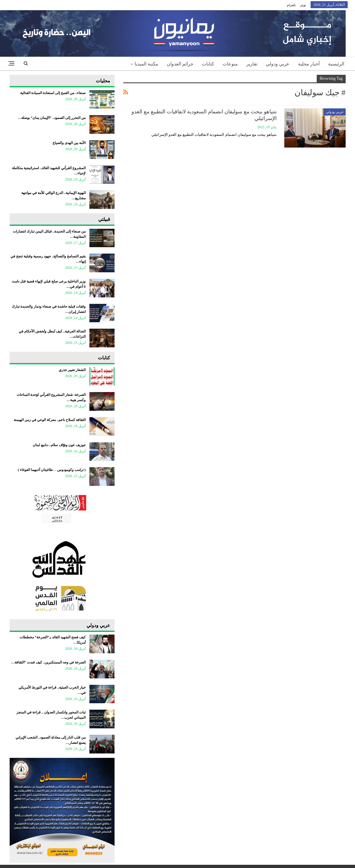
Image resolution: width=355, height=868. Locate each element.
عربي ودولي (278, 64)
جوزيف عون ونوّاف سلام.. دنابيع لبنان (59, 445)
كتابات (208, 64)
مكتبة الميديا (147, 64)
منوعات (230, 64)
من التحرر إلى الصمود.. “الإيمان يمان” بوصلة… (52, 118)
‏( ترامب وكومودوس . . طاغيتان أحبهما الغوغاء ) (52, 470)
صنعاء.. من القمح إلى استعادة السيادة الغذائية (53, 93)
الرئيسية (336, 64)
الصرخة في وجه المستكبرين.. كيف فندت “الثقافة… (48, 662)
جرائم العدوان (180, 64)
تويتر (303, 5)
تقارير (252, 64)
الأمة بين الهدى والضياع (69, 143)
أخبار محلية (309, 64)
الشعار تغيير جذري (72, 370)
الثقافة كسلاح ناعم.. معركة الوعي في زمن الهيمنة (50, 420)
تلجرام (291, 5)
